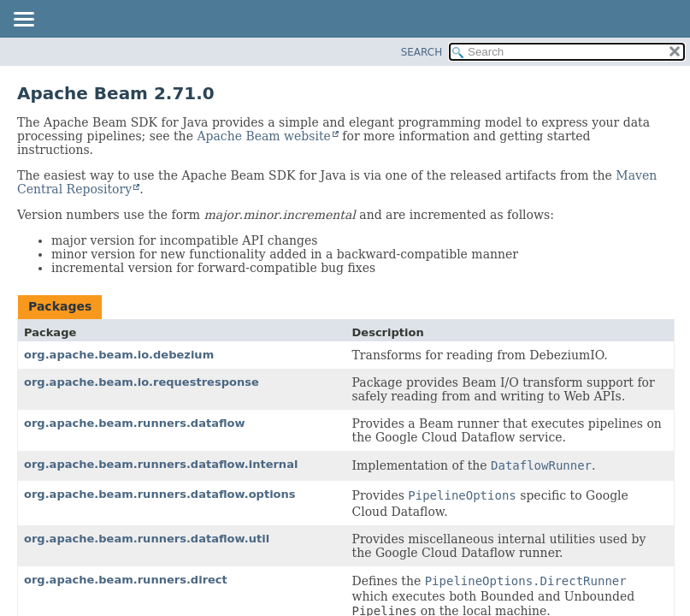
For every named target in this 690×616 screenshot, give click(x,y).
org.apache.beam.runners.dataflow (135, 423)
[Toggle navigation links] (23, 21)
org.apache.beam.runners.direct (126, 580)
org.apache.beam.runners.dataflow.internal (161, 464)
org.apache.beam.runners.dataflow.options (160, 494)
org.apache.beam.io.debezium (119, 355)
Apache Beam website (263, 136)
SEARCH (422, 52)
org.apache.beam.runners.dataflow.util (147, 539)
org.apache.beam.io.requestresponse (142, 382)
